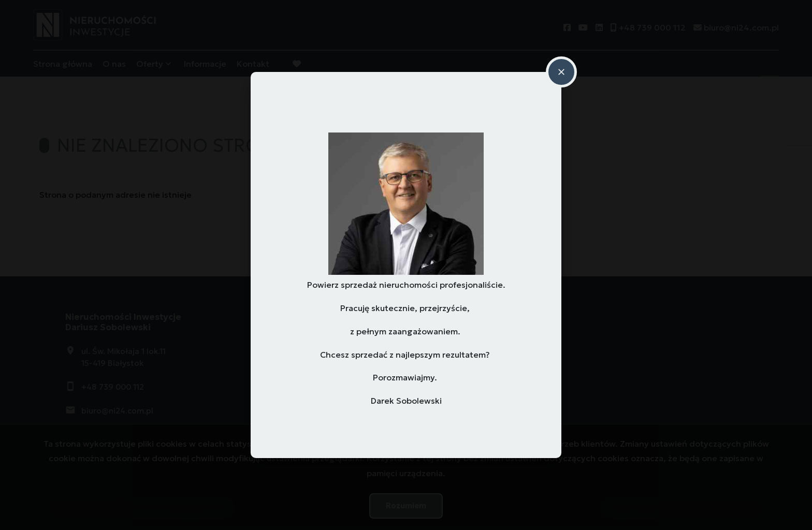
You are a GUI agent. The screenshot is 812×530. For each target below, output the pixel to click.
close (561, 72)
